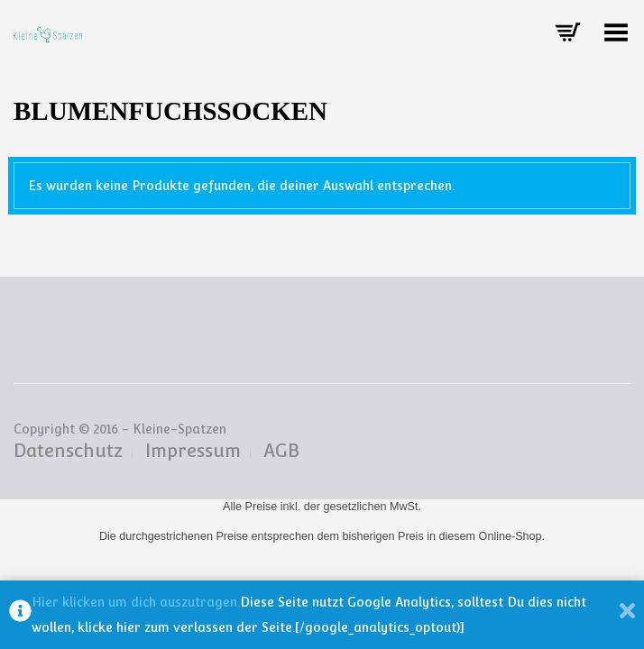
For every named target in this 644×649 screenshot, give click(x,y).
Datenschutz (68, 451)
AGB (281, 451)
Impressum (193, 451)
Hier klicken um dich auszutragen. (136, 602)
